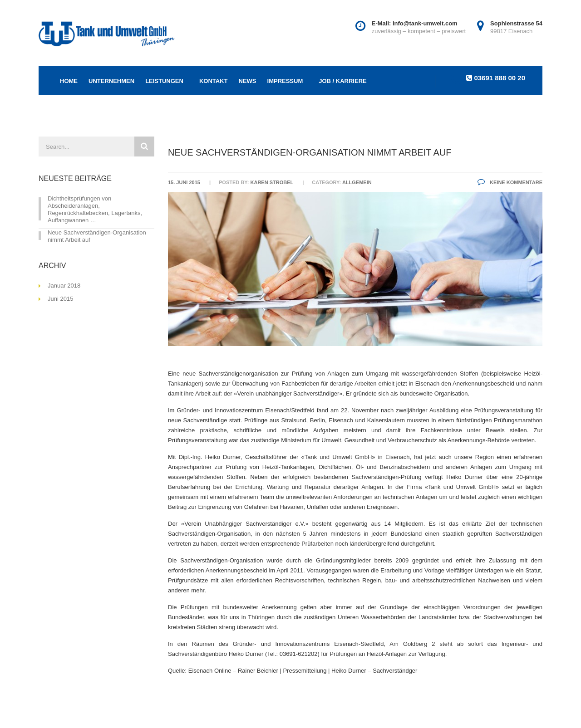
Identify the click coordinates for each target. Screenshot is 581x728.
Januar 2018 (64, 286)
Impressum (285, 81)
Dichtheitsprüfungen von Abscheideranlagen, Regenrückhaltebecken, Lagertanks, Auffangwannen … (95, 209)
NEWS (248, 81)
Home (69, 81)
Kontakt (214, 81)
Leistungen (164, 81)
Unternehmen (111, 81)
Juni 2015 (60, 299)
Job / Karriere (342, 81)
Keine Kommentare (510, 182)
